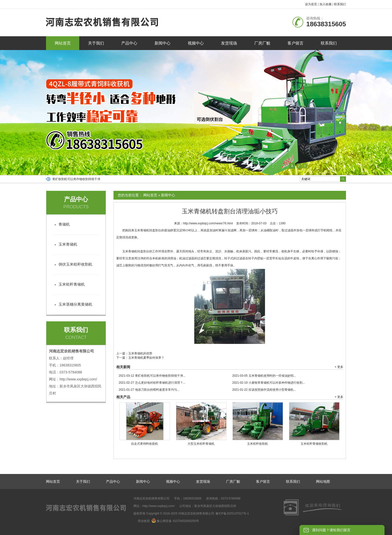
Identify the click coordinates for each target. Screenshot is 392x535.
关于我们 (96, 43)
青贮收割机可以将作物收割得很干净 (76, 179)
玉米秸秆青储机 (72, 284)
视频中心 (196, 43)
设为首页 (311, 4)
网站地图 (323, 481)
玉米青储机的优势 (140, 353)
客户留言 (295, 43)
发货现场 (229, 43)
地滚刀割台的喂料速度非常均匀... (149, 390)
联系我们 (340, 4)
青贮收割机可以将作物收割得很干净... (152, 376)
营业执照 (144, 521)
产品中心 (129, 43)
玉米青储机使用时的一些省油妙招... (264, 376)
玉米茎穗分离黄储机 (75, 304)
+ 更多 (339, 367)
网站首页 (63, 43)
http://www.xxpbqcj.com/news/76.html (208, 223)
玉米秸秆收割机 (257, 444)
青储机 (64, 224)
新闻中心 (162, 43)
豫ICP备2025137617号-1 (232, 513)
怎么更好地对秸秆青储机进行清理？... (152, 383)
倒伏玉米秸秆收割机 (75, 264)
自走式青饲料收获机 (144, 444)
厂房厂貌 (262, 43)
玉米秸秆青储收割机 (314, 444)
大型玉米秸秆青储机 (201, 444)
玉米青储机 (68, 244)
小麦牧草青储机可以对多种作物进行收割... (269, 383)
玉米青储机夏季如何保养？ (146, 358)
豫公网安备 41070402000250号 (175, 521)
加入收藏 (325, 4)
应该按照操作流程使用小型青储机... (264, 390)
